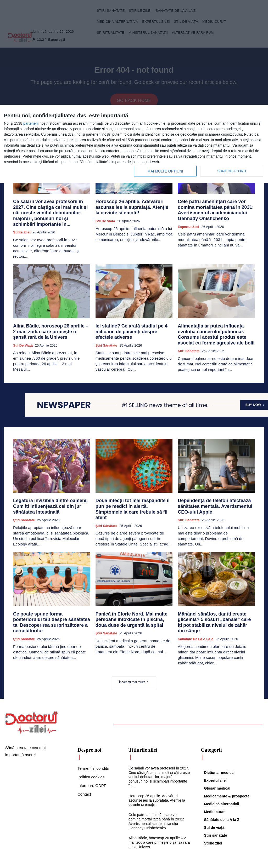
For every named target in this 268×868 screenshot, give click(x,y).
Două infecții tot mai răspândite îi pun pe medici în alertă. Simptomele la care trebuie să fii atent (133, 495)
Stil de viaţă (105, 221)
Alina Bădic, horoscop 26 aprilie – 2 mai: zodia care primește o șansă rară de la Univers (51, 323)
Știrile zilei (22, 225)
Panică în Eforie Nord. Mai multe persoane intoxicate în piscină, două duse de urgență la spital (129, 605)
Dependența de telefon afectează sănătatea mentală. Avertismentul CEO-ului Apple (214, 495)
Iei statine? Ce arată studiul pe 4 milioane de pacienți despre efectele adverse (134, 321)
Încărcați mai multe (134, 661)
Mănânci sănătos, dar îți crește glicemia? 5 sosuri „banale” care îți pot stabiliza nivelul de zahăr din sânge (216, 605)
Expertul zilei (188, 221)
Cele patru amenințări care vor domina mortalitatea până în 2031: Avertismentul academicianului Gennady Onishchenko (215, 208)
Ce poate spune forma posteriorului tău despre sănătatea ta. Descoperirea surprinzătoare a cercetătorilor (50, 605)
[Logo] (31, 701)
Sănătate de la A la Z (196, 617)
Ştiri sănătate (106, 331)
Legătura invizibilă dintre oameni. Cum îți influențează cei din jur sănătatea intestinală (51, 495)
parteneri (30, 123)
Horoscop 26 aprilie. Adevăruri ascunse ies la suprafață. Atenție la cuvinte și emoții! (132, 208)
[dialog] (134, 144)
